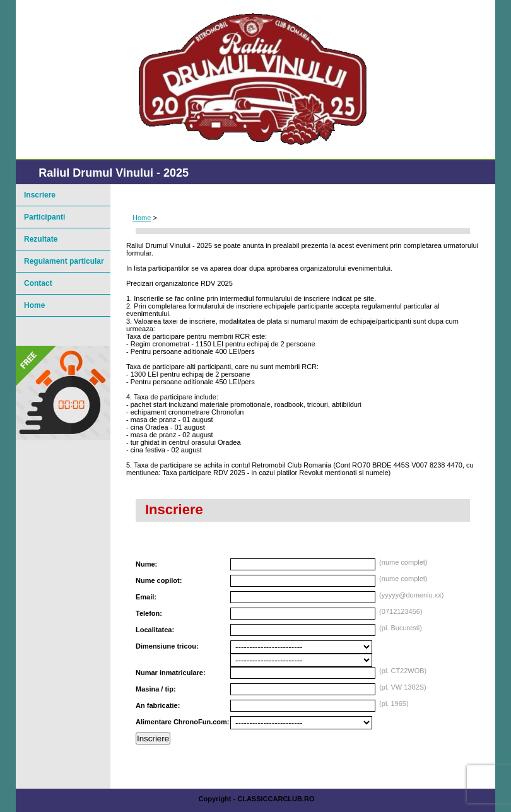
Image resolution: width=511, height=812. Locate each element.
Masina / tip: (156, 689)
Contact (38, 283)
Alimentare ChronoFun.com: (183, 722)
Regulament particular (64, 261)
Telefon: (149, 613)
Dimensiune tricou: (167, 646)
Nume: (146, 564)
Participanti (44, 217)
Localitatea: (155, 630)
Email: (146, 597)
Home (142, 218)
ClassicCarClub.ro (276, 799)
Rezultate (41, 239)
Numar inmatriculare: (171, 673)
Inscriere (153, 738)
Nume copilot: (159, 580)
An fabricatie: (158, 705)
